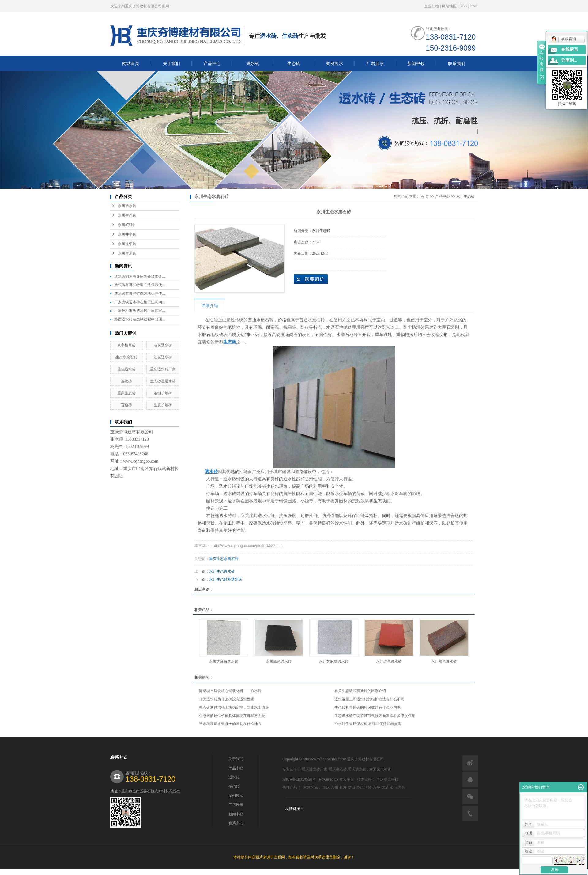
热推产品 (290, 787)
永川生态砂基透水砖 (226, 579)
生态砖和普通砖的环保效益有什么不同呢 (367, 707)
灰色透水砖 (163, 345)
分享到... (569, 60)
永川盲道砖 (127, 253)
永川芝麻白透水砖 (224, 661)
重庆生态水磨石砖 (224, 559)
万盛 (376, 787)
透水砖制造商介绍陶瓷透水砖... (140, 276)
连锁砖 (126, 381)
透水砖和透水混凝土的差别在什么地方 (230, 724)
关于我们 (171, 63)
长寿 (343, 787)
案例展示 (334, 63)
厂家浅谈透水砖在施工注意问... (140, 302)
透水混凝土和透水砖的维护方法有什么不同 (369, 699)
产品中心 (212, 63)
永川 (393, 787)
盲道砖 (126, 405)
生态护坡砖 (163, 405)
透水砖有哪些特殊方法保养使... (140, 294)
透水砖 (253, 63)
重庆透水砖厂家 (163, 369)
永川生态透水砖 (222, 571)
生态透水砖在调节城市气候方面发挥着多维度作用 (375, 716)
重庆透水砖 (357, 769)
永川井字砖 (127, 234)
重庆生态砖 (126, 393)
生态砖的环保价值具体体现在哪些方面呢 (232, 716)
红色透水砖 (163, 357)
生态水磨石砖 (126, 357)
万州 (334, 787)
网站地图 (450, 6)
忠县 (401, 787)
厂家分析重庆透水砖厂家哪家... (140, 311)
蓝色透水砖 (126, 369)
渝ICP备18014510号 (299, 779)
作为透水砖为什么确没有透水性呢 (227, 699)
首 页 (425, 196)
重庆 (326, 787)
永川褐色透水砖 (444, 661)
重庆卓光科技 (387, 779)
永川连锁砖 (127, 244)
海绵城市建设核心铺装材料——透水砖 (230, 691)
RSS (464, 6)
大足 (385, 787)
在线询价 (311, 279)
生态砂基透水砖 (163, 381)
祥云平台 (347, 779)
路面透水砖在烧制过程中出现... (140, 319)
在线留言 (570, 49)
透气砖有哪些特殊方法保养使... (140, 285)
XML (474, 6)
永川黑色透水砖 (279, 661)
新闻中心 (416, 63)
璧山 (351, 787)
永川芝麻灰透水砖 (334, 661)
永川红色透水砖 (389, 661)
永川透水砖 (127, 206)
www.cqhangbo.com (141, 461)
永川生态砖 (127, 215)
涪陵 (368, 787)
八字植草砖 (126, 345)
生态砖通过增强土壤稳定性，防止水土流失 (234, 707)
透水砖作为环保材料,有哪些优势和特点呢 (368, 724)
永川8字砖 (126, 225)
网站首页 (131, 63)
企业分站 (432, 6)
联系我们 (457, 63)
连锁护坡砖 (163, 393)
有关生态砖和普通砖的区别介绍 (360, 691)
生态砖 (294, 63)
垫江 (360, 787)
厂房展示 (375, 63)
